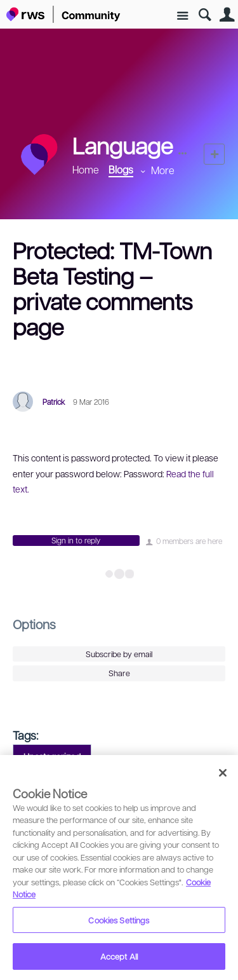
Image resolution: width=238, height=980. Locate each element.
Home (86, 169)
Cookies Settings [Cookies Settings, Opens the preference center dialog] (119, 920)
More (163, 170)
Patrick (54, 402)
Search (205, 15)
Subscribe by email (119, 654)
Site (182, 16)
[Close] (223, 773)
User (227, 15)
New (214, 154)
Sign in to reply (76, 540)
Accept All (119, 956)
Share (119, 673)
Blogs (121, 169)
